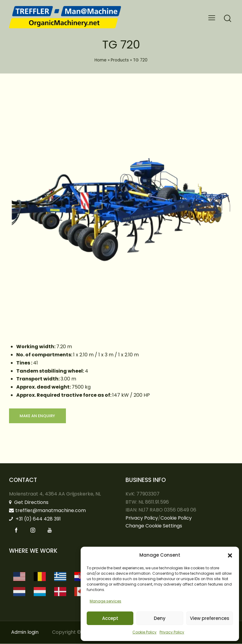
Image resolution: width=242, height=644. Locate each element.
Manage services (105, 601)
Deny (160, 618)
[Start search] (228, 19)
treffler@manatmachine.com (47, 511)
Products (120, 60)
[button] (230, 555)
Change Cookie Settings (154, 526)
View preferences (210, 618)
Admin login (25, 632)
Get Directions (29, 503)
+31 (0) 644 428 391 (35, 519)
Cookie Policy (144, 632)
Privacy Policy (172, 632)
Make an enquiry (38, 416)
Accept (110, 618)
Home (101, 60)
